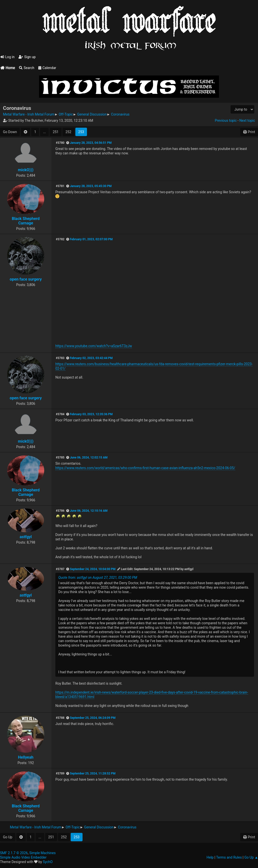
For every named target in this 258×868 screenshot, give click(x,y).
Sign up (27, 57)
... (44, 132)
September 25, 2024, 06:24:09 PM (93, 718)
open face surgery (26, 279)
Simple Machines (42, 853)
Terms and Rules (229, 857)
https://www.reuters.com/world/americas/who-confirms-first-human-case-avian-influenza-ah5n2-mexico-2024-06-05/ (145, 468)
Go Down (10, 132)
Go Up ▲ (251, 857)
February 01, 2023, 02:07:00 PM (91, 239)
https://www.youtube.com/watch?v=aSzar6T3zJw (94, 346)
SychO (48, 862)
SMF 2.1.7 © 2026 (14, 853)
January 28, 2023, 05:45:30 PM (91, 186)
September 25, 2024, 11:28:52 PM (93, 773)
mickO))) (26, 170)
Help (210, 857)
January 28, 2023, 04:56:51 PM (91, 143)
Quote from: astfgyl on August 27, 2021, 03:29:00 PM (98, 578)
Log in (8, 57)
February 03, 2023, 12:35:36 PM (91, 414)
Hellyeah (26, 757)
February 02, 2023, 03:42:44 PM (91, 358)
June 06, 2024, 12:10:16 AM (89, 511)
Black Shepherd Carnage (26, 221)
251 (56, 132)
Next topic (247, 121)
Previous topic (226, 121)
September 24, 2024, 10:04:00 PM (93, 569)
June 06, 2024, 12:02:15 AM (89, 458)
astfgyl (26, 537)
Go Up (8, 837)
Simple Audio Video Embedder (23, 857)
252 (68, 132)
